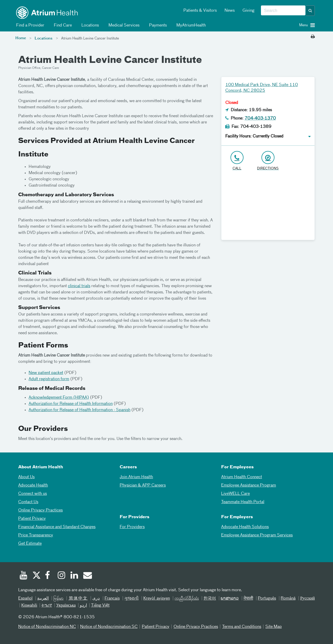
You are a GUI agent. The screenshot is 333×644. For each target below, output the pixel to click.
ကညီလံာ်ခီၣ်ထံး (187, 599)
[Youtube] (23, 576)
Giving (248, 11)
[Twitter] (36, 576)
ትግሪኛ (47, 606)
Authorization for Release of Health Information (71, 404)
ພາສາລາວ (230, 599)
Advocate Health (33, 485)
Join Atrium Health (136, 477)
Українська (66, 606)
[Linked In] (74, 576)
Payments (157, 25)
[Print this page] (313, 37)
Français (112, 599)
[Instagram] (62, 576)
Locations (89, 25)
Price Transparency (36, 535)
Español (25, 599)
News (230, 11)
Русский (308, 599)
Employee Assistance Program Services (257, 535)
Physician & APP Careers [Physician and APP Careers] (143, 485)
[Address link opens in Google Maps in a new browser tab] (268, 161)
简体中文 (78, 599)
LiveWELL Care (235, 494)
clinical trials (79, 286)
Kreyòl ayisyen (157, 599)
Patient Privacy (32, 519)
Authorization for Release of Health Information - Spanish (79, 410)
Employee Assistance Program (249, 485)
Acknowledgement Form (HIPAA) (59, 398)
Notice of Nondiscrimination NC (47, 627)
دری (96, 599)
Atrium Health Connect (242, 477)
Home (21, 38)
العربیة (43, 599)
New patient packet (46, 373)
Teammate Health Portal (243, 502)
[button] (310, 11)
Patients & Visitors (200, 11)
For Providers (132, 527)
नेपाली (248, 599)
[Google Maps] (268, 207)
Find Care (62, 25)
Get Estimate (30, 544)
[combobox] (283, 11)
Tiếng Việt (100, 606)
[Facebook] (49, 576)
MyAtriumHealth (190, 25)
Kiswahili (29, 606)
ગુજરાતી (132, 599)
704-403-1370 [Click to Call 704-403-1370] (260, 119)
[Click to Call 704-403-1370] (237, 161)
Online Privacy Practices (40, 510)
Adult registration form (49, 379)
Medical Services (123, 25)
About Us (26, 477)
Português (267, 599)
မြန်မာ (58, 599)
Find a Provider (29, 25)
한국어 (210, 599)
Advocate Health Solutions (245, 527)
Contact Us (28, 502)
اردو (83, 606)
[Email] (87, 576)
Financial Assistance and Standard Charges (57, 527)
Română (288, 599)
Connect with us (33, 494)
